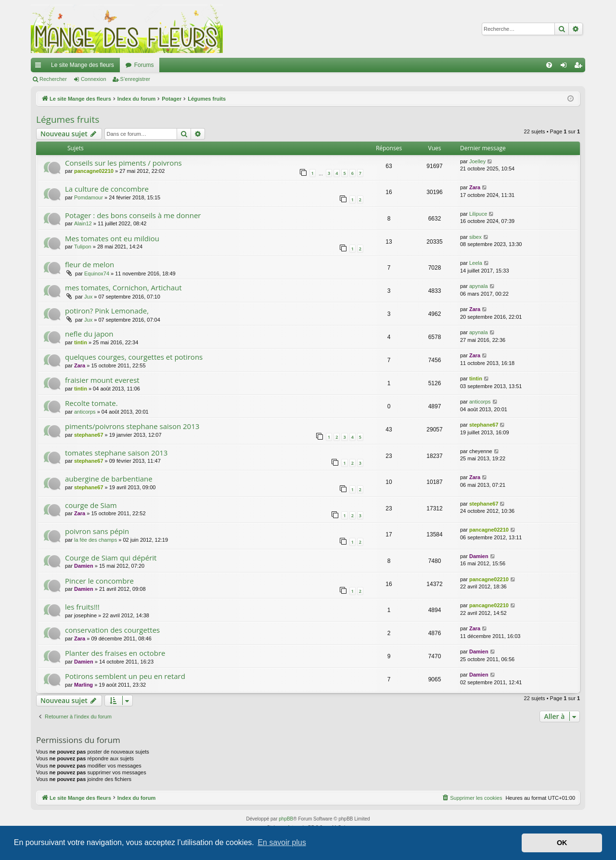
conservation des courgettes (112, 630)
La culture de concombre (107, 189)
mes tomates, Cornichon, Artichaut (123, 287)
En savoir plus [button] (282, 842)
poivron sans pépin (97, 531)
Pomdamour (89, 197)
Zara (475, 187)
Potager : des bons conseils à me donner (133, 215)
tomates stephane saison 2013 (116, 453)
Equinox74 (97, 274)
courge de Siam (91, 505)
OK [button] (562, 843)
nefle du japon (89, 334)
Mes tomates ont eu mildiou (112, 238)
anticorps (85, 412)
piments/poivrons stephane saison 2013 (132, 426)
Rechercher (53, 79)
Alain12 (83, 223)
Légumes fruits (68, 119)
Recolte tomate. (91, 403)
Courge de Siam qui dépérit (111, 558)
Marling (83, 685)
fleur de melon (90, 264)
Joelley (477, 161)
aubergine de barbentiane (109, 479)
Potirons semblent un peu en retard (125, 676)
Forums (144, 65)
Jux (88, 297)
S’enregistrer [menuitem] (580, 67)
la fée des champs (96, 540)
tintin (81, 342)
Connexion (94, 79)
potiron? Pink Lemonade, (107, 311)
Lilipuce (478, 214)
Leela (476, 263)
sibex (475, 237)
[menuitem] (549, 65)
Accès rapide (40, 67)
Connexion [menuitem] (566, 67)
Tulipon (83, 247)
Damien (84, 566)
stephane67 (89, 435)
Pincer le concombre (99, 581)
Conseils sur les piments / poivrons (123, 163)
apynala (479, 286)
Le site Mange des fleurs (83, 65)
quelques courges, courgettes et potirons (134, 357)
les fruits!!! (82, 607)
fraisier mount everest (102, 380)
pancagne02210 (94, 171)
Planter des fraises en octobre (115, 653)
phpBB (286, 819)
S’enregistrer (135, 79)
